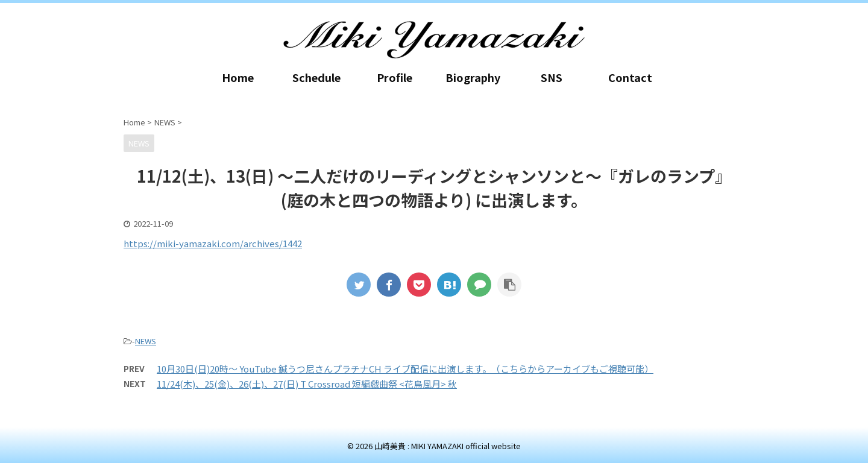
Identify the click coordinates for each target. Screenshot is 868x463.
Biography (473, 77)
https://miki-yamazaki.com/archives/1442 (213, 243)
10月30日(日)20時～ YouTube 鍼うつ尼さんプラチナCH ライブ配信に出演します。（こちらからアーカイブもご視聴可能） (405, 369)
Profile (395, 77)
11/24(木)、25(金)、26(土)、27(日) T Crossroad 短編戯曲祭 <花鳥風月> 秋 (307, 384)
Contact (630, 77)
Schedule (316, 77)
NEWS (146, 341)
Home (238, 77)
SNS (552, 77)
